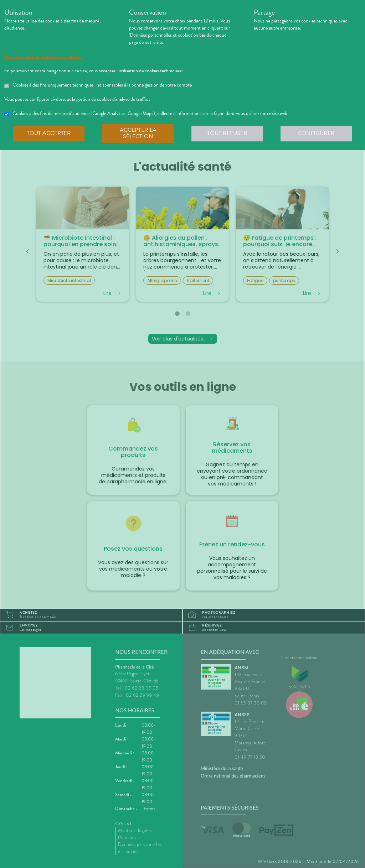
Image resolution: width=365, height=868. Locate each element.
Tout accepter (49, 133)
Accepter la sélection (138, 133)
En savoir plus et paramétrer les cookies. (43, 57)
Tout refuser (227, 133)
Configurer (316, 133)
